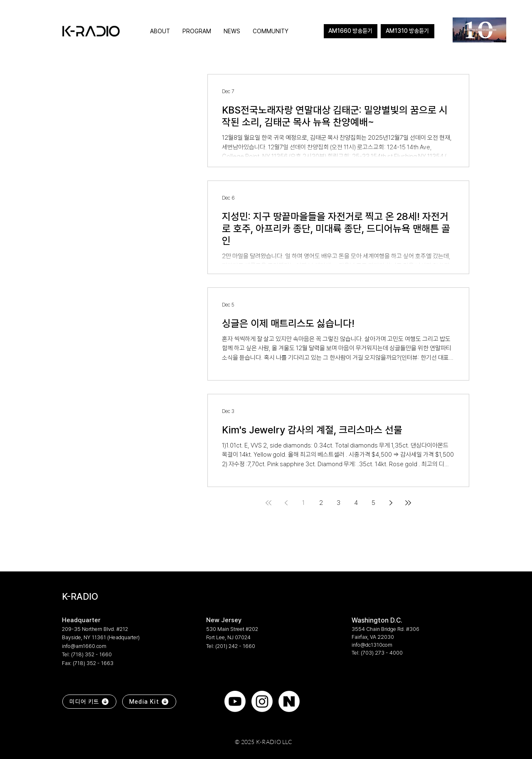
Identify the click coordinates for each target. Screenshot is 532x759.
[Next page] (391, 503)
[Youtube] (235, 701)
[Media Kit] (149, 702)
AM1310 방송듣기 (407, 31)
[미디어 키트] (89, 702)
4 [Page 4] (356, 503)
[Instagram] (262, 701)
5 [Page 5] (373, 503)
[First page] (268, 503)
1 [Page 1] (303, 503)
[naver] (289, 701)
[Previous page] (286, 503)
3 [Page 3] (339, 503)
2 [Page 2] (321, 503)
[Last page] (408, 503)
